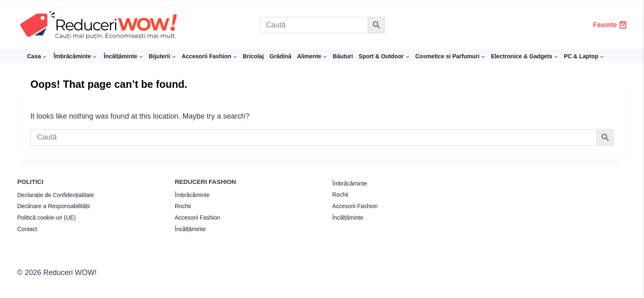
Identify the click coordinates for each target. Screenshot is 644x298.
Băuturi (343, 56)
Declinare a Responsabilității (54, 206)
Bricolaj (253, 56)
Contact (27, 229)
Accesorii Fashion (198, 218)
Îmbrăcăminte (192, 195)
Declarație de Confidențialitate (56, 195)
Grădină (280, 56)
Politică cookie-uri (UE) (46, 218)
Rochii (183, 206)
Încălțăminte (190, 229)
